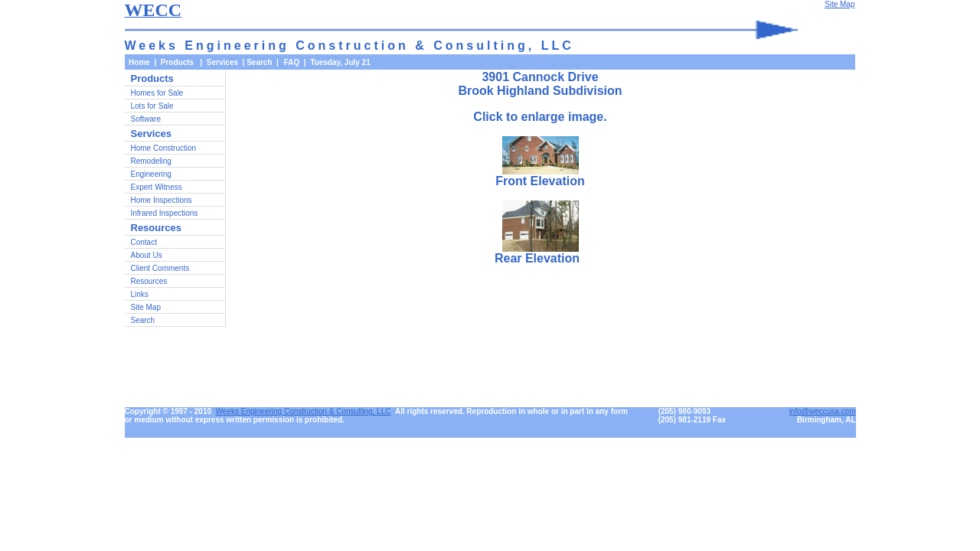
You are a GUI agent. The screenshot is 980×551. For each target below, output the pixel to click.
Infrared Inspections (165, 213)
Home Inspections (162, 200)
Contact (144, 242)
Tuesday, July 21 (340, 62)
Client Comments (160, 268)
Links (140, 294)
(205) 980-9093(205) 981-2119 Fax (692, 416)
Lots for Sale (152, 106)
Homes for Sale (157, 93)
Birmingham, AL (826, 420)
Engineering (151, 174)
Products (152, 78)
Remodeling (151, 161)
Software (146, 119)
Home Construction (164, 148)
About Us (147, 255)
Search (259, 62)
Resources (149, 281)
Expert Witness (157, 187)
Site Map (146, 307)
